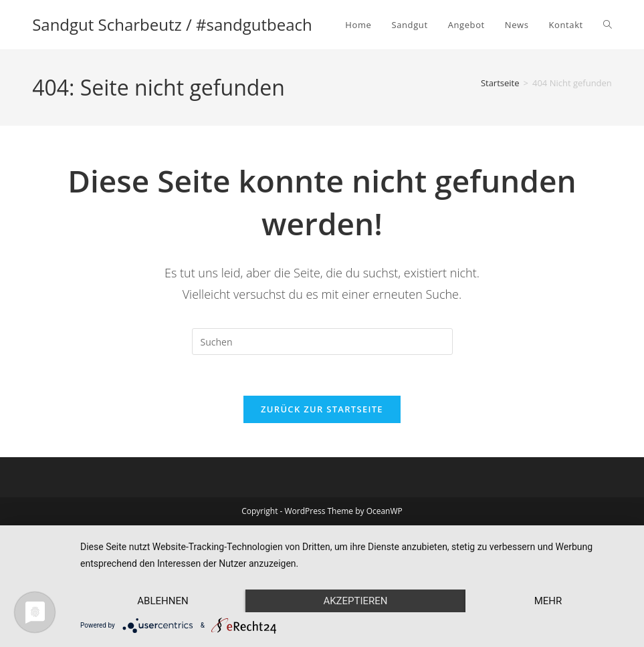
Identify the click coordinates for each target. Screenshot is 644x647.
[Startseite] (500, 83)
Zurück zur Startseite (322, 409)
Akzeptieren (355, 601)
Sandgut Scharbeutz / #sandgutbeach (172, 24)
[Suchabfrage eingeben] (322, 342)
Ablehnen (163, 601)
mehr (548, 601)
